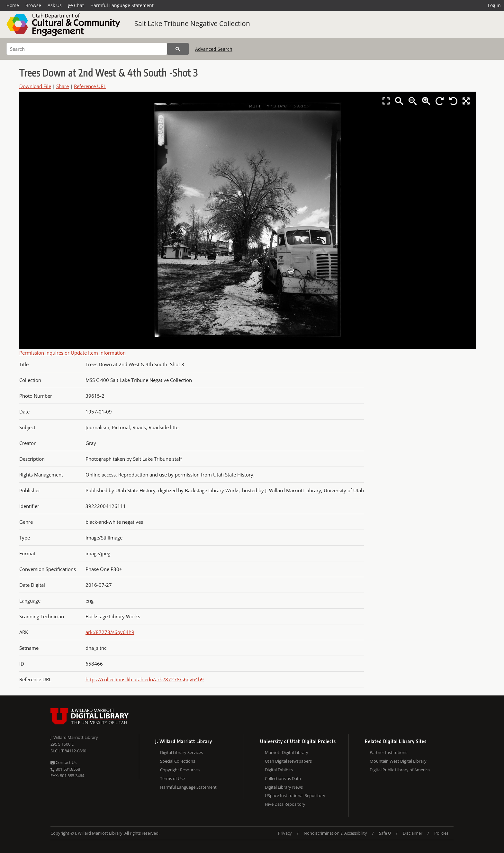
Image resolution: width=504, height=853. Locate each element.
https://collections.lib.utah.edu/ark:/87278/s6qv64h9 (145, 679)
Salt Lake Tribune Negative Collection (192, 23)
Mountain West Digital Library (398, 761)
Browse (33, 5)
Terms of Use (172, 778)
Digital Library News (284, 787)
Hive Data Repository (285, 804)
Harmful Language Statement (122, 5)
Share (63, 86)
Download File (35, 86)
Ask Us (55, 5)
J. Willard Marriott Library (74, 737)
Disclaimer (413, 833)
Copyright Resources (180, 770)
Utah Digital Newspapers (288, 761)
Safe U (385, 833)
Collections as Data (283, 778)
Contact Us (63, 762)
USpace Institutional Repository (295, 795)
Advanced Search (214, 49)
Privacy (285, 833)
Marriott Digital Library (287, 752)
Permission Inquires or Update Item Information (72, 353)
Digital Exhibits (279, 770)
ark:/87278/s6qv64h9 (110, 632)
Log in (494, 5)
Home (13, 5)
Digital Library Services (181, 752)
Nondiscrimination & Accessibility (335, 833)
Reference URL (90, 86)
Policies (441, 833)
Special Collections (178, 761)
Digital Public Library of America (400, 770)
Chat (76, 5)
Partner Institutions (388, 752)
